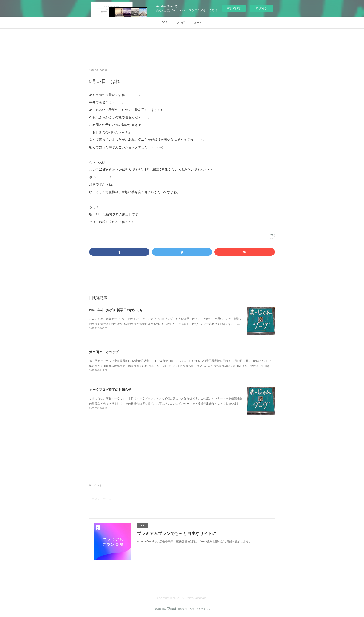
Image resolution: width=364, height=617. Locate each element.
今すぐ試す (234, 8)
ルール (198, 23)
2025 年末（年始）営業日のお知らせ (116, 310)
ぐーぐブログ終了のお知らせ (110, 390)
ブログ (181, 23)
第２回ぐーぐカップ (104, 352)
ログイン (262, 8)
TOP (164, 23)
